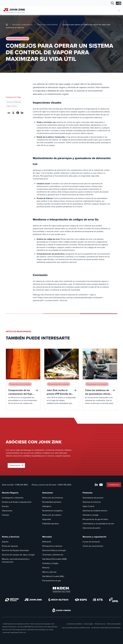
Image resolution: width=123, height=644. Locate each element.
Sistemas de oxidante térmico (95, 511)
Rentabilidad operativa (52, 502)
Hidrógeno (47, 506)
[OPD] (114, 600)
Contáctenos (114, 485)
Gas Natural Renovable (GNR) (54, 559)
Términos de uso (100, 624)
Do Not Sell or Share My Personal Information (106, 628)
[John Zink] (33, 600)
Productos (88, 493)
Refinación (47, 542)
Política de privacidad (114, 624)
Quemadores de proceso (93, 498)
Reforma (46, 568)
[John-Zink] (7, 25)
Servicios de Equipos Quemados (15, 550)
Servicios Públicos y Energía (54, 550)
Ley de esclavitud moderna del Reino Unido (76, 628)
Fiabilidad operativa (51, 524)
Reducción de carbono (52, 515)
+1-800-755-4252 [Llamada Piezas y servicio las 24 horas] (64, 485)
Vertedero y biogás (91, 515)
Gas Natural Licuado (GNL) (53, 576)
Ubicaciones (7, 511)
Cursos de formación (91, 542)
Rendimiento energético (52, 511)
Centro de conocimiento (47, 25)
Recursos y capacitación (23, 25)
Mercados (47, 537)
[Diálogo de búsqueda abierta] (112, 3)
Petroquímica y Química (52, 546)
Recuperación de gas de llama (95, 519)
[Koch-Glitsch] (59, 600)
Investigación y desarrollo (13, 498)
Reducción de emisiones (53, 498)
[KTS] (98, 600)
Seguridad (47, 519)
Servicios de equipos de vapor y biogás (18, 555)
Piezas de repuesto (10, 546)
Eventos (5, 506)
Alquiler (5, 542)
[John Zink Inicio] (14, 10)
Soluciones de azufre (91, 528)
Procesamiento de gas (52, 581)
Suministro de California (75, 624)
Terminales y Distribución (53, 555)
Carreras (5, 515)
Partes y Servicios (11, 537)
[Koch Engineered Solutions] (61, 590)
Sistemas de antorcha (92, 502)
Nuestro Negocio (10, 493)
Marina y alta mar (49, 572)
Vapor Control (88, 506)
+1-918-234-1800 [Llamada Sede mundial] (21, 485)
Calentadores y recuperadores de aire (98, 524)
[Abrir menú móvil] (119, 11)
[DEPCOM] (12, 600)
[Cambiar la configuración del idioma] (118, 3)
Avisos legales (89, 624)
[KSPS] (81, 600)
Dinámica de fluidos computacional (17, 502)
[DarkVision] (61, 610)
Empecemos (16, 465)
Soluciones (48, 493)
